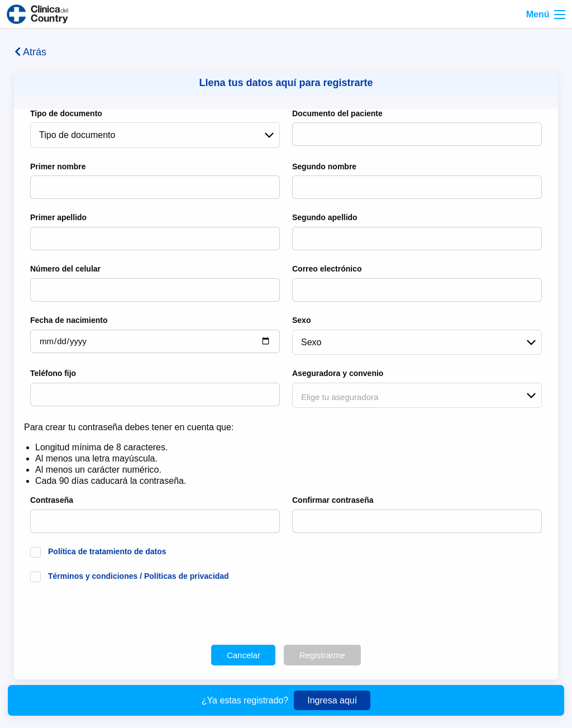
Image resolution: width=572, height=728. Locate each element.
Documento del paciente (337, 113)
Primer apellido (58, 217)
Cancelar (244, 655)
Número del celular (65, 269)
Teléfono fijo (53, 373)
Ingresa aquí (332, 700)
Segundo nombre (324, 166)
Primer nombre (58, 166)
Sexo (301, 320)
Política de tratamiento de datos (107, 551)
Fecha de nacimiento (69, 320)
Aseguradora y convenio (338, 373)
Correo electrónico (327, 269)
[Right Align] (560, 15)
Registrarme (322, 655)
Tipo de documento (66, 113)
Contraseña (52, 500)
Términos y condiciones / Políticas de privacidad (139, 576)
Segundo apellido (325, 217)
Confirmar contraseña (333, 500)
